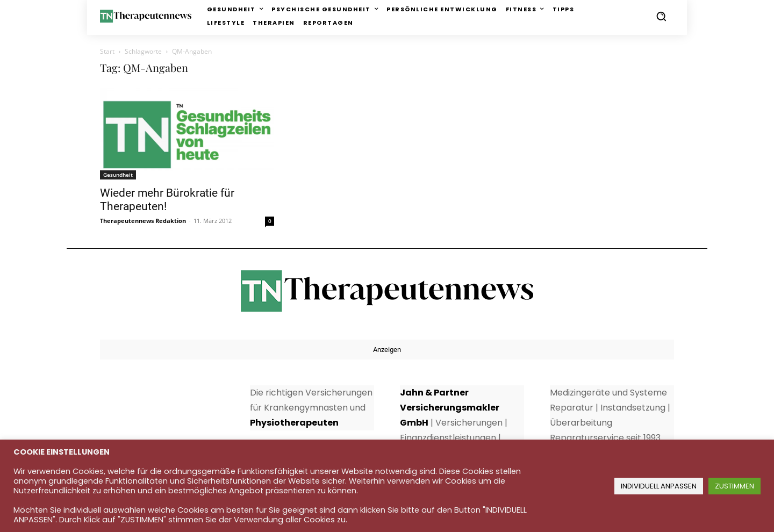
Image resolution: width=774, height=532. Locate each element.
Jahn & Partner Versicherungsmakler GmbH (450, 408)
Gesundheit (118, 175)
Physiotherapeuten (294, 423)
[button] (661, 16)
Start (107, 51)
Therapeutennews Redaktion (143, 221)
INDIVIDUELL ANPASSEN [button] (659, 486)
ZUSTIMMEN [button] (734, 486)
